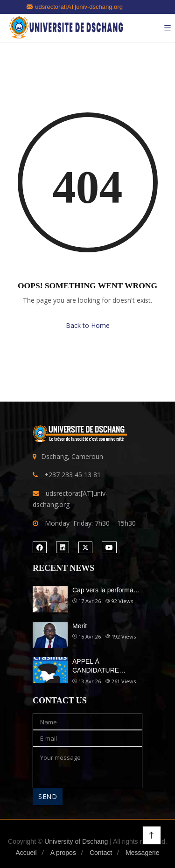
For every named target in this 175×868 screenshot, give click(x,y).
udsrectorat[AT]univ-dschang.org (75, 7)
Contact (101, 853)
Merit (80, 626)
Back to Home (88, 325)
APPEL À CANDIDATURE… (99, 666)
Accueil (26, 853)
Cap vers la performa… (106, 590)
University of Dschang (76, 841)
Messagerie (142, 853)
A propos (63, 853)
